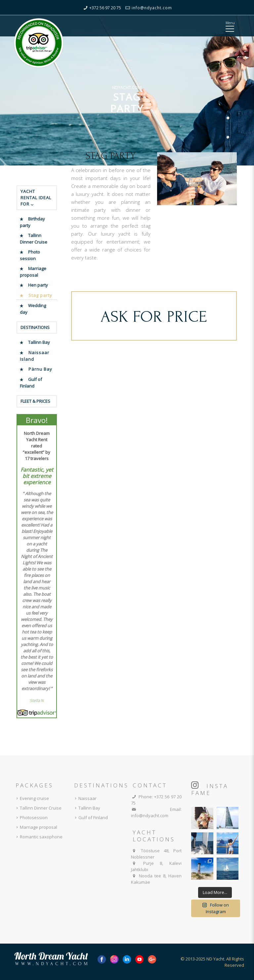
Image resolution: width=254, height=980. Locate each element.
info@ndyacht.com (152, 8)
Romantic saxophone (38, 837)
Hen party (38, 285)
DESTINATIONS (35, 327)
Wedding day (33, 309)
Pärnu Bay (40, 369)
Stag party (40, 295)
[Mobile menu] (230, 28)
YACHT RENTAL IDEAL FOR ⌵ (36, 198)
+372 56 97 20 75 (105, 8)
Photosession (31, 817)
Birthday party (32, 222)
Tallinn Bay (39, 342)
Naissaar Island (35, 356)
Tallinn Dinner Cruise (34, 239)
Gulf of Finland (31, 383)
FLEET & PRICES (35, 401)
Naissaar (85, 798)
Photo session (30, 255)
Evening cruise (31, 798)
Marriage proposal (33, 272)
